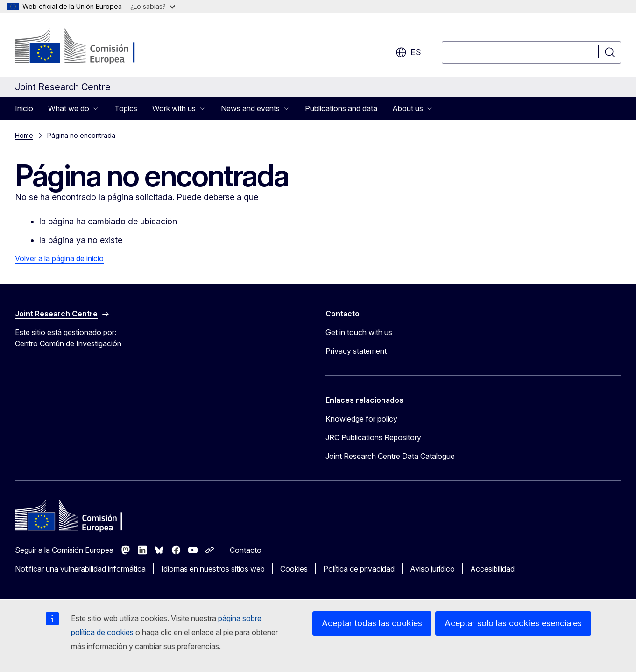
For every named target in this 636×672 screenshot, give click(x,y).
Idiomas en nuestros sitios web (213, 569)
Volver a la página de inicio (59, 258)
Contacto (246, 550)
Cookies (294, 569)
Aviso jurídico (432, 569)
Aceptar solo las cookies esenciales (513, 623)
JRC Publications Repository (373, 437)
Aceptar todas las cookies (372, 623)
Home (24, 135)
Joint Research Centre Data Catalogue (390, 456)
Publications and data (341, 108)
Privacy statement (356, 351)
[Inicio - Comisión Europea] (90, 47)
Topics (126, 108)
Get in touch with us (359, 332)
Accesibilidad (492, 569)
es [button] (408, 52)
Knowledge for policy (361, 419)
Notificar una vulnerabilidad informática (80, 569)
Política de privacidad (359, 569)
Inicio (24, 108)
